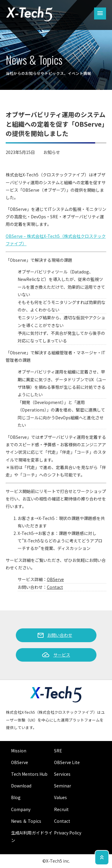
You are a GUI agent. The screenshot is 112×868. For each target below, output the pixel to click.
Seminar (63, 786)
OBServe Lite (67, 762)
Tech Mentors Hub (29, 774)
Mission (19, 751)
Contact (55, 587)
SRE (58, 751)
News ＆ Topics (26, 821)
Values (60, 797)
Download (21, 786)
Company (21, 809)
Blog (16, 797)
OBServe (55, 579)
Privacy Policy (68, 833)
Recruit (61, 809)
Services (62, 774)
